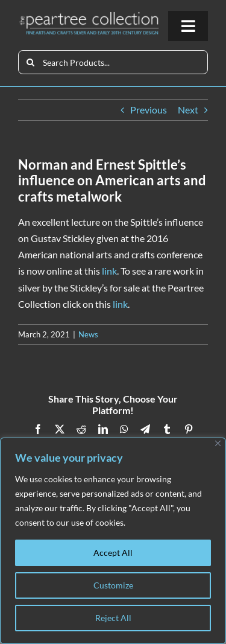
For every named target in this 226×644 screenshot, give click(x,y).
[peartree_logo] (89, 15)
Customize (113, 585)
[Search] (30, 62)
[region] (113, 541)
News (88, 334)
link (109, 271)
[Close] (218, 443)
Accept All (113, 553)
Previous (149, 110)
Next (188, 110)
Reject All (113, 618)
